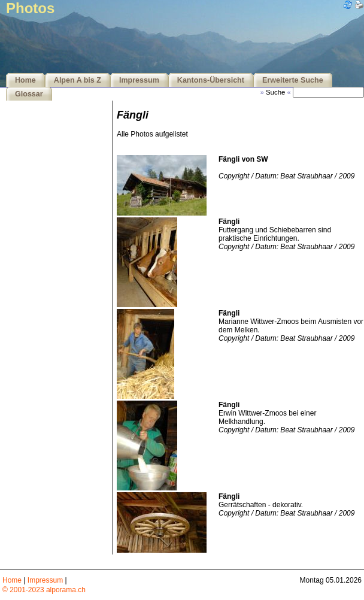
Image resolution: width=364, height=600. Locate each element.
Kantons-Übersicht (211, 80)
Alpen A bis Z (78, 80)
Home (25, 80)
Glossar (29, 94)
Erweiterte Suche (293, 80)
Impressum (139, 80)
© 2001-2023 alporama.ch (44, 590)
